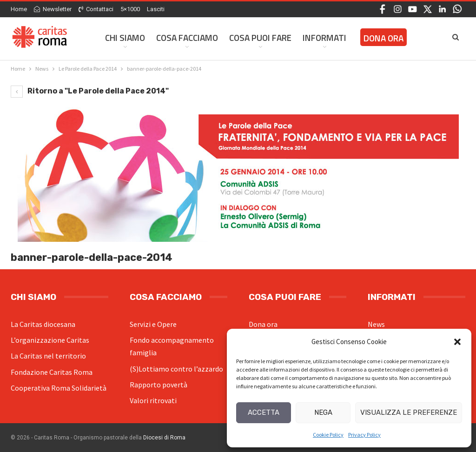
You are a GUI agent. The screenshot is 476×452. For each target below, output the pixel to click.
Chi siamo (125, 37)
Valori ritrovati (153, 400)
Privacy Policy (364, 435)
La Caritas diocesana (43, 324)
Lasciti (156, 9)
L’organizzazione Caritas (50, 340)
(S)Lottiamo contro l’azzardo (176, 369)
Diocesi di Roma (164, 438)
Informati (324, 37)
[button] (457, 342)
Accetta (264, 412)
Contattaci (96, 9)
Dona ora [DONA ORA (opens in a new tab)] (383, 38)
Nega (323, 412)
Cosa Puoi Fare (260, 37)
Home (19, 9)
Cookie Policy (328, 435)
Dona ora (263, 324)
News (376, 324)
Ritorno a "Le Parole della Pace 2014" (90, 91)
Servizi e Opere (153, 324)
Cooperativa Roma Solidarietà (59, 388)
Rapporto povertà (159, 385)
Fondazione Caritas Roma (52, 372)
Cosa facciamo (187, 37)
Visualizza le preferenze (409, 412)
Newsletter (53, 9)
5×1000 (130, 9)
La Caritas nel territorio (48, 356)
